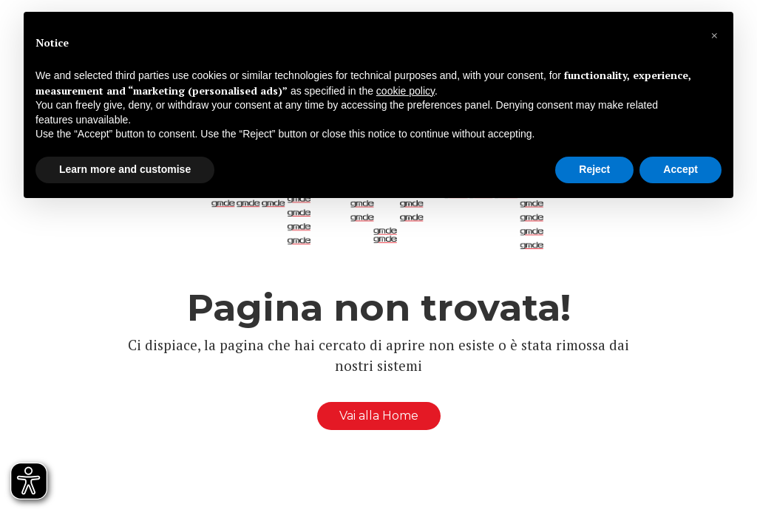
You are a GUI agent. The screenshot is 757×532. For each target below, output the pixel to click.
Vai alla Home (379, 416)
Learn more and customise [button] (125, 169)
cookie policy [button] (405, 91)
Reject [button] (594, 169)
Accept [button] (680, 169)
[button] (714, 35)
